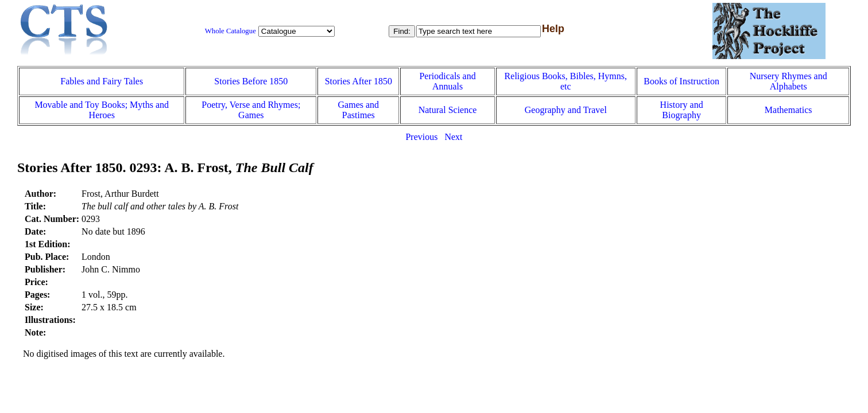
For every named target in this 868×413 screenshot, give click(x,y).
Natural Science (448, 110)
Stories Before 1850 (251, 81)
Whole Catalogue (230, 31)
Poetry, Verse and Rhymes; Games (251, 110)
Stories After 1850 (359, 81)
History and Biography (682, 110)
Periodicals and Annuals (447, 81)
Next (453, 137)
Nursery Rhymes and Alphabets (788, 81)
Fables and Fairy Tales (102, 81)
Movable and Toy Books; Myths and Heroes (102, 110)
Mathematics (788, 110)
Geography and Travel (566, 110)
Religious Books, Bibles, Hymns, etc (566, 81)
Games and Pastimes (359, 110)
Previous (421, 137)
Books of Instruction (681, 81)
